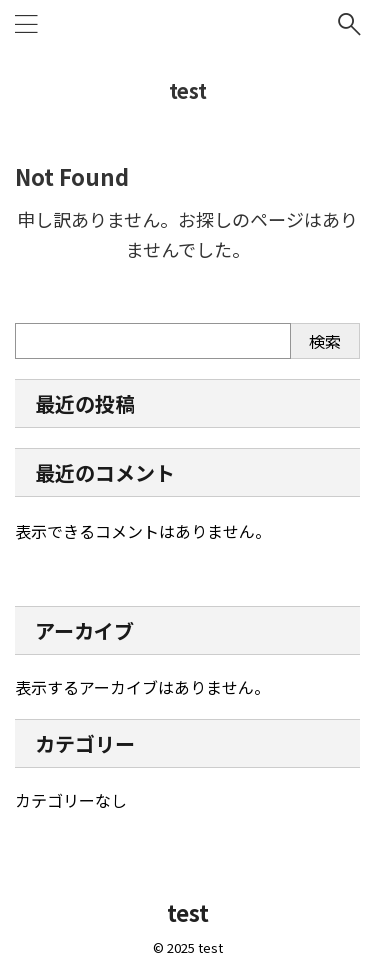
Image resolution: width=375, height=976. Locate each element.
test (188, 90)
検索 (325, 341)
